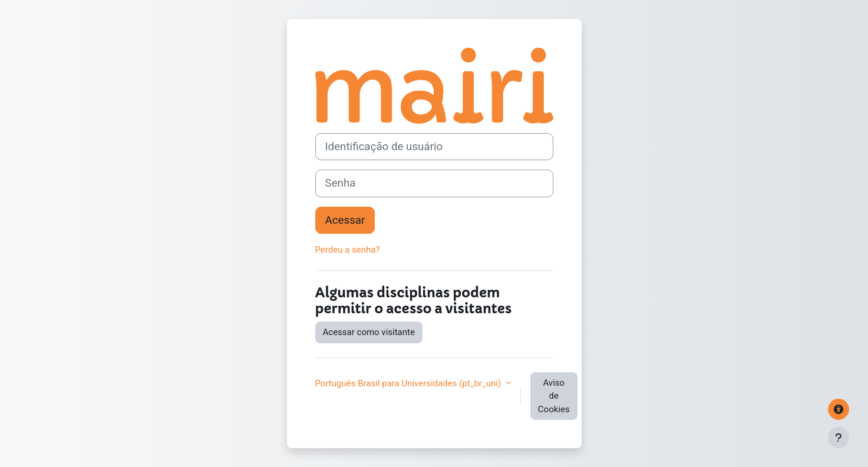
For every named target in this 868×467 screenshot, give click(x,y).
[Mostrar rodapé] (839, 438)
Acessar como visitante (369, 332)
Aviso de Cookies (554, 396)
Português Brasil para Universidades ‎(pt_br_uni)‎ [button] (409, 383)
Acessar (345, 220)
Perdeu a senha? (348, 250)
